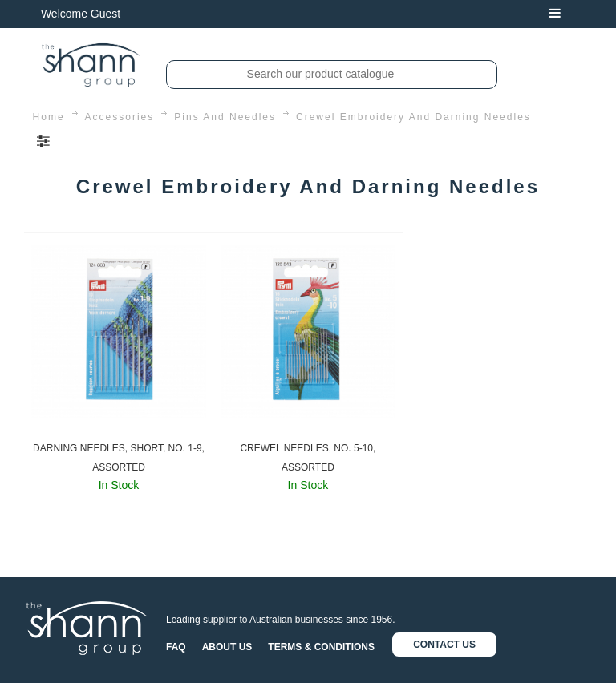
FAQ (176, 647)
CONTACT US (444, 645)
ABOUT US (227, 647)
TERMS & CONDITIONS (321, 647)
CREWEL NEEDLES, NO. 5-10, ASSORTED (308, 458)
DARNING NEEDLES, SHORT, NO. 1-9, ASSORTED (119, 458)
